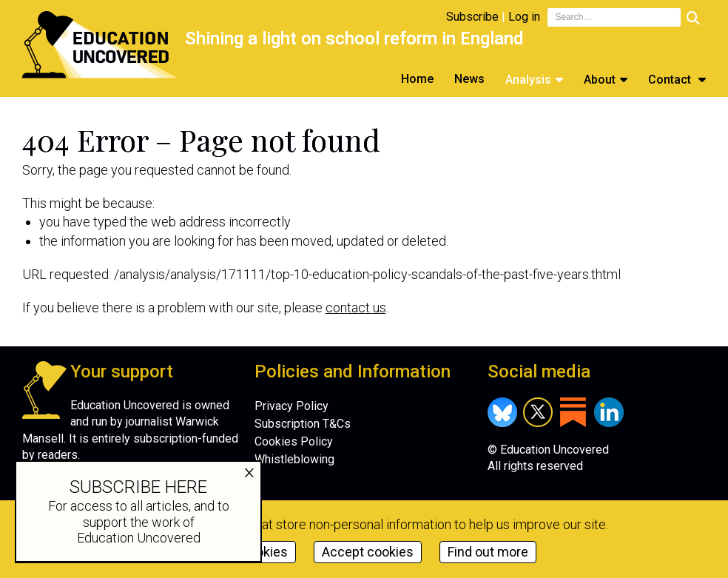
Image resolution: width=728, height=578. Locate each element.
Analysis (528, 80)
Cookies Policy (294, 441)
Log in (524, 17)
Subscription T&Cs (303, 424)
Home (417, 79)
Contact (671, 80)
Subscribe (472, 17)
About (600, 80)
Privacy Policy (291, 406)
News (469, 79)
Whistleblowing (294, 459)
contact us (356, 308)
